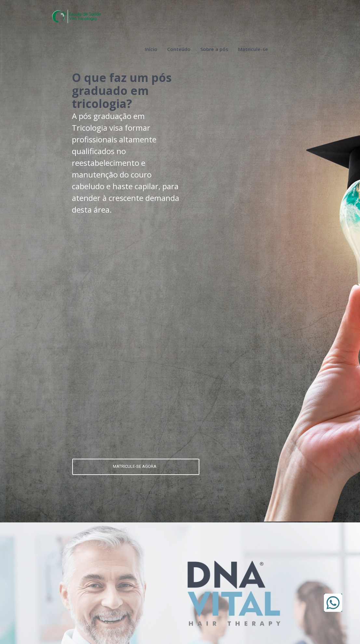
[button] (333, 603)
